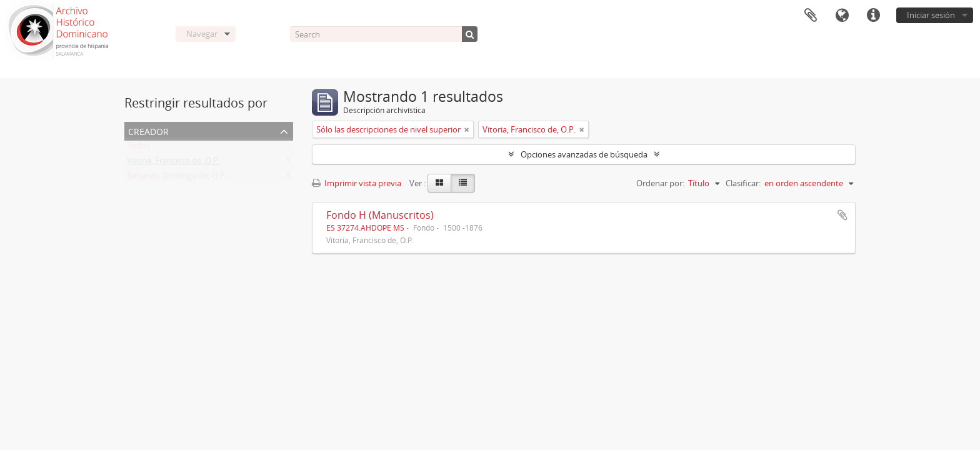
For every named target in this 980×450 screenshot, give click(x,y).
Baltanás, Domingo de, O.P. (177, 178)
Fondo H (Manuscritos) (380, 215)
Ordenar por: (660, 183)
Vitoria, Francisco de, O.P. (173, 163)
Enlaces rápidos (873, 16)
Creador (148, 130)
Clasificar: (743, 183)
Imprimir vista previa (357, 183)
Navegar (202, 34)
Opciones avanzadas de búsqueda (584, 154)
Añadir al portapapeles (842, 215)
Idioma (842, 16)
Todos (138, 148)
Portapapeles (811, 16)
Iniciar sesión (931, 15)
